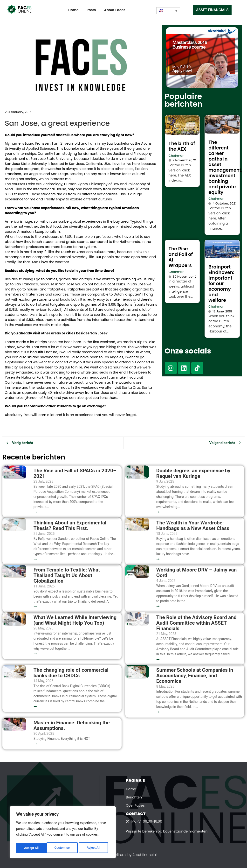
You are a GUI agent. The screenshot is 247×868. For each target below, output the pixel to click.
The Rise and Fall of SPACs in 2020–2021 (75, 473)
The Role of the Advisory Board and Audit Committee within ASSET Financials (196, 623)
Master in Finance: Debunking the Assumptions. (72, 726)
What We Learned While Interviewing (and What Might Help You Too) (75, 620)
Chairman (177, 156)
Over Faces (135, 805)
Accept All (94, 848)
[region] (63, 833)
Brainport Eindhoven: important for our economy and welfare (221, 284)
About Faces (115, 10)
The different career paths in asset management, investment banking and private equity (225, 167)
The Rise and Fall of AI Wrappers (181, 257)
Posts (91, 10)
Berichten (134, 797)
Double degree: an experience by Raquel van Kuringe (193, 473)
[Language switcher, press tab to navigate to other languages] (168, 11)
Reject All (63, 848)
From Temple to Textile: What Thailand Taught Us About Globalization (67, 575)
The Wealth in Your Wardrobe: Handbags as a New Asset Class (193, 526)
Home (73, 10)
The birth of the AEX (182, 146)
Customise (31, 848)
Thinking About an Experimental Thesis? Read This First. (70, 526)
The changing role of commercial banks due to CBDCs (71, 673)
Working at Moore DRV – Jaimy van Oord (196, 573)
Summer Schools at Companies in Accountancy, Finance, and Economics (195, 676)
